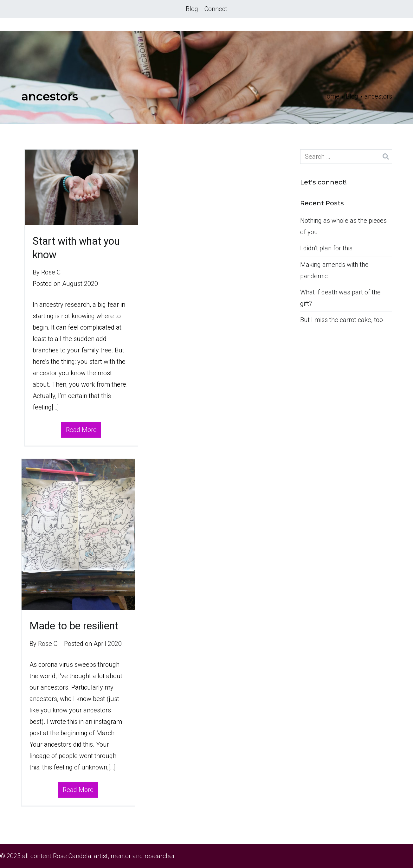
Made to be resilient (74, 626)
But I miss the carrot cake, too (342, 320)
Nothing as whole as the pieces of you (343, 226)
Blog (192, 9)
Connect (216, 9)
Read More (81, 430)
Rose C (51, 272)
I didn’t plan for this (326, 248)
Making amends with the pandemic (334, 270)
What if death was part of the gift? (340, 298)
